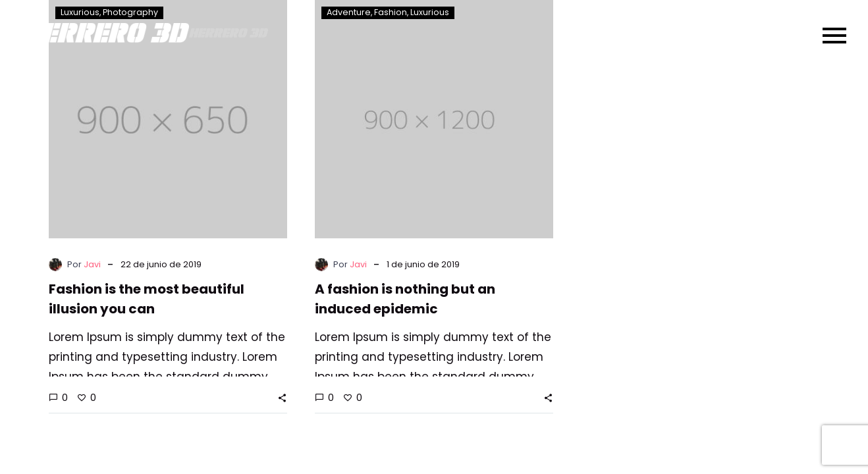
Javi (92, 264)
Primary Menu (832, 33)
